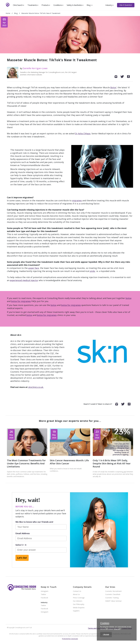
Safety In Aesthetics (75, 5)
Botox (113, 87)
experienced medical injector (24, 280)
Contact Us (77, 591)
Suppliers (76, 611)
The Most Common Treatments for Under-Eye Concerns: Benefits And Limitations (26, 463)
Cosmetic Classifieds (113, 594)
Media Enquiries (79, 608)
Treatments (33, 5)
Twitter (43, 594)
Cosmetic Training (112, 598)
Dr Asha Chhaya (83, 134)
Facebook (44, 598)
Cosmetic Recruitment (113, 591)
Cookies (105, 623)
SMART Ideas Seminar (113, 601)
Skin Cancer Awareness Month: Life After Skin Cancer (69, 462)
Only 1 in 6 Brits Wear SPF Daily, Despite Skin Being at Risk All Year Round (112, 463)
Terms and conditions (97, 628)
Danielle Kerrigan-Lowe (35, 68)
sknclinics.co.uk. (36, 387)
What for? (117, 629)
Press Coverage (79, 598)
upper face (34, 268)
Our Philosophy (79, 604)
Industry (109, 5)
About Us (76, 594)
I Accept (106, 634)
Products (46, 5)
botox (128, 298)
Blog (90, 5)
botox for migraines (21, 301)
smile (92, 271)
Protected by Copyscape (70, 639)
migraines (77, 200)
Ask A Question (126, 5)
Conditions (58, 5)
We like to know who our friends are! (34, 522)
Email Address (23, 533)
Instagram (45, 591)
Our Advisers (78, 601)
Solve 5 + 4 (21, 545)
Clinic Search (19, 5)
